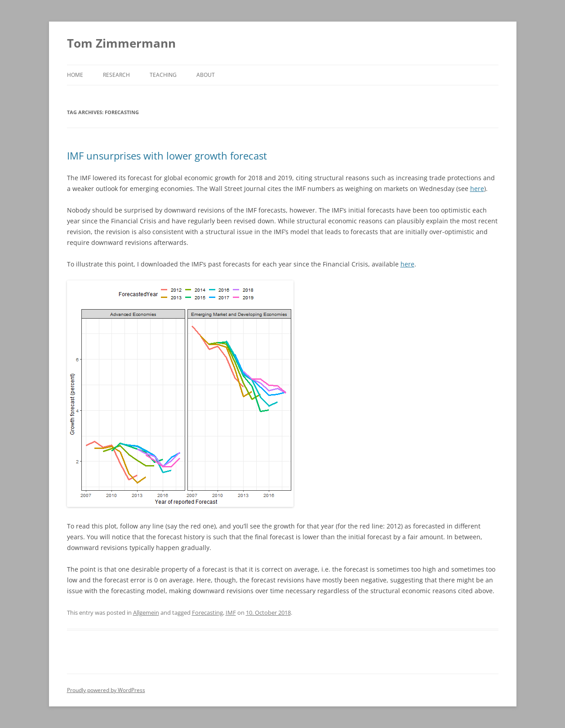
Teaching (163, 75)
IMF (231, 613)
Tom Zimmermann (121, 43)
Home (75, 75)
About (206, 75)
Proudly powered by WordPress (106, 690)
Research (116, 75)
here (477, 189)
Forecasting (207, 613)
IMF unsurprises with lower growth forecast (167, 155)
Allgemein (146, 613)
